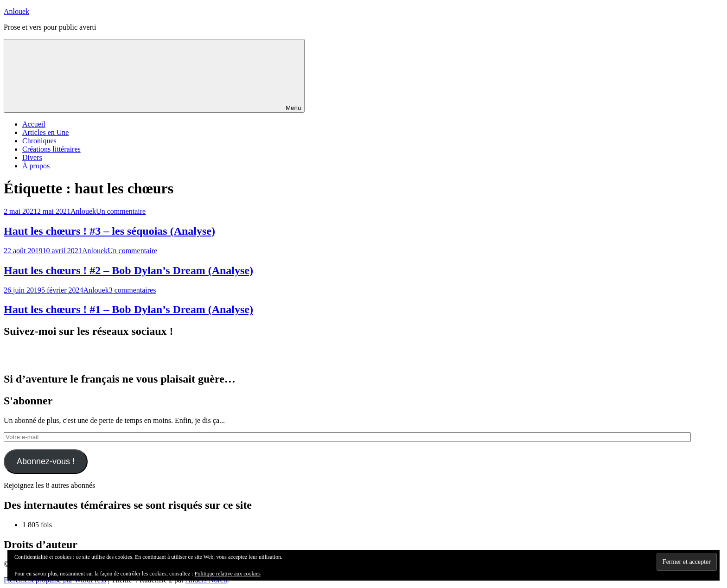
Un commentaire (121, 211)
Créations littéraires (51, 149)
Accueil (34, 124)
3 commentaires (133, 290)
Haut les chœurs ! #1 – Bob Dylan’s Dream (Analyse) (128, 309)
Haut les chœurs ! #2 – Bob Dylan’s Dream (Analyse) (128, 270)
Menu (154, 76)
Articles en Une (45, 132)
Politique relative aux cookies (228, 574)
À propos (36, 166)
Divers (32, 157)
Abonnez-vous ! (46, 461)
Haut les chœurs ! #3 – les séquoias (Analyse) (109, 231)
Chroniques (39, 141)
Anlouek (16, 11)
